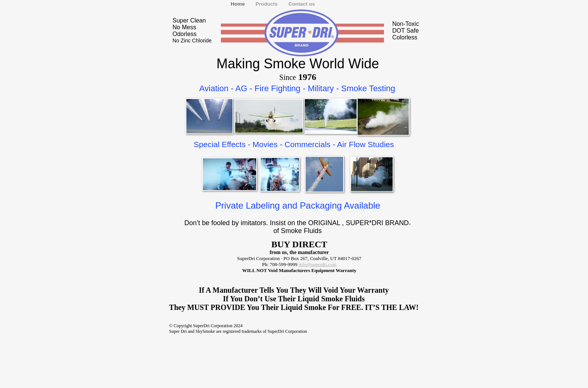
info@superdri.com (317, 264)
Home (238, 4)
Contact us (301, 4)
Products (268, 4)
